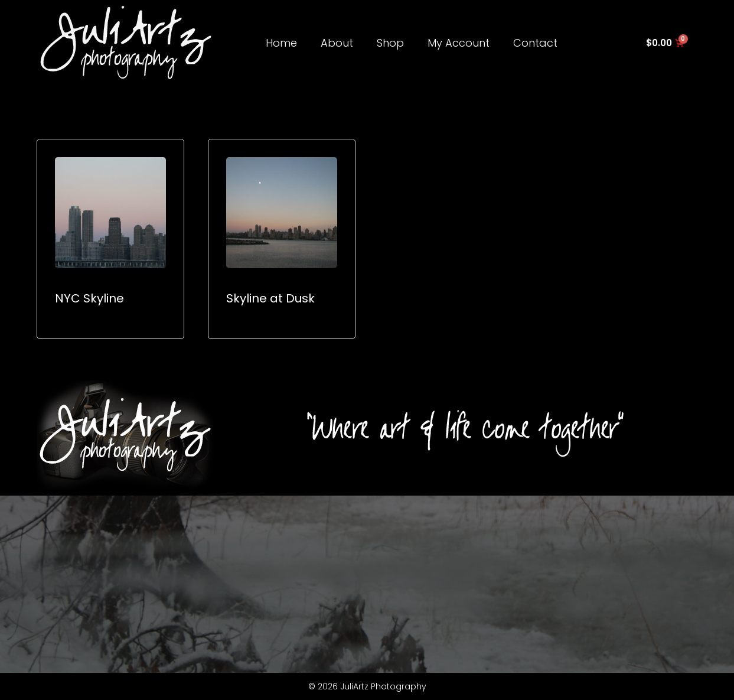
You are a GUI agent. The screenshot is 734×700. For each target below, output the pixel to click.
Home (281, 43)
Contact (535, 43)
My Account (459, 43)
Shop (390, 43)
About (337, 43)
